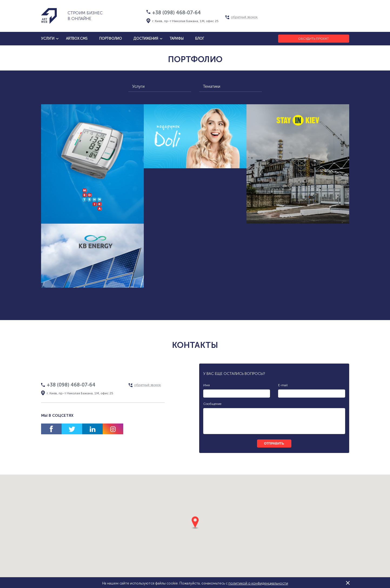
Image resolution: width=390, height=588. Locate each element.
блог (200, 38)
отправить (274, 443)
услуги (48, 38)
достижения (146, 38)
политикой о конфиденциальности (258, 583)
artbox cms (77, 38)
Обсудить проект (314, 39)
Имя (206, 385)
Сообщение (212, 404)
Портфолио (111, 38)
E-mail (283, 385)
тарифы (177, 38)
